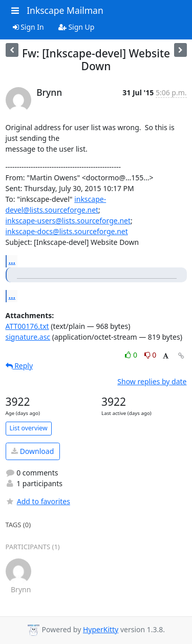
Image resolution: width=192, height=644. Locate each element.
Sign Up (77, 27)
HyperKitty (101, 629)
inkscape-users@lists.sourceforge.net (68, 221)
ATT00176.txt (27, 326)
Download (33, 451)
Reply (19, 366)
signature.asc (28, 337)
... (12, 261)
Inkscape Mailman (65, 10)
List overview (29, 428)
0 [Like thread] (132, 355)
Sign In (28, 27)
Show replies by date (152, 381)
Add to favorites (38, 501)
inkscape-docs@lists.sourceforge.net (67, 231)
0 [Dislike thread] (151, 355)
